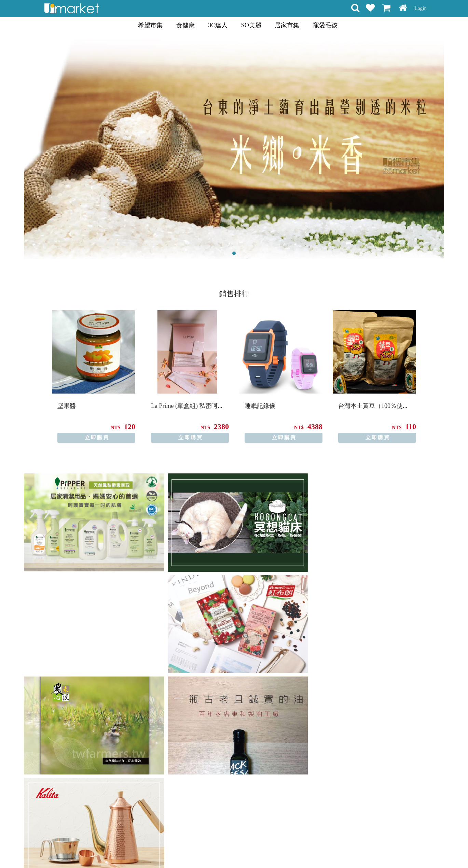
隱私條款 (226, 851)
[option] (94, 376)
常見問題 (250, 851)
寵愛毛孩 (325, 25)
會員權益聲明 (197, 851)
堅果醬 (67, 406)
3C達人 (218, 25)
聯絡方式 (274, 851)
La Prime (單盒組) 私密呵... (187, 406)
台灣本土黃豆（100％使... (373, 406)
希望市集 (150, 25)
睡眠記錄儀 (260, 406)
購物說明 (168, 851)
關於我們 (298, 851)
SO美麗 (251, 25)
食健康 (185, 25)
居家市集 (287, 25)
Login (421, 8)
